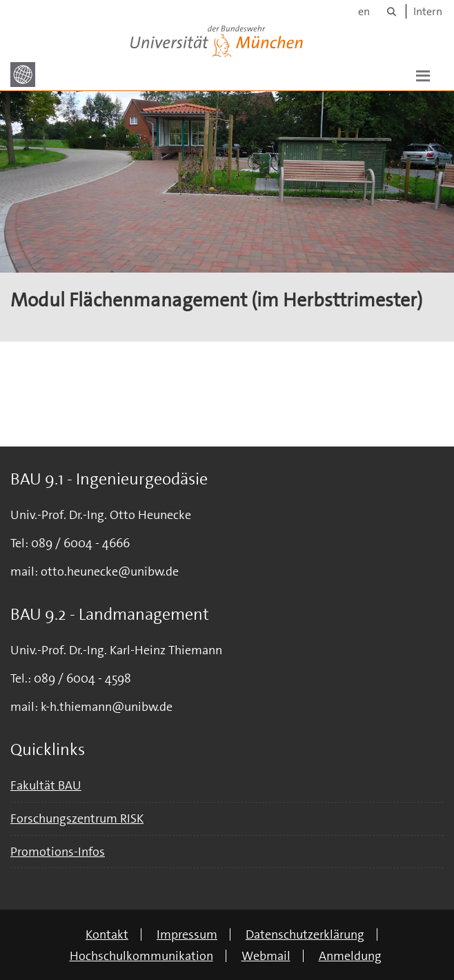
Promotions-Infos (58, 852)
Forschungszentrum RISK (77, 819)
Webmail (266, 956)
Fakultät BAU (46, 785)
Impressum (187, 934)
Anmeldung (350, 956)
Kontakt (107, 934)
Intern (428, 11)
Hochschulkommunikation (141, 956)
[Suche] (392, 11)
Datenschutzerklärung (305, 934)
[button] (423, 75)
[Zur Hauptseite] (23, 75)
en (364, 11)
